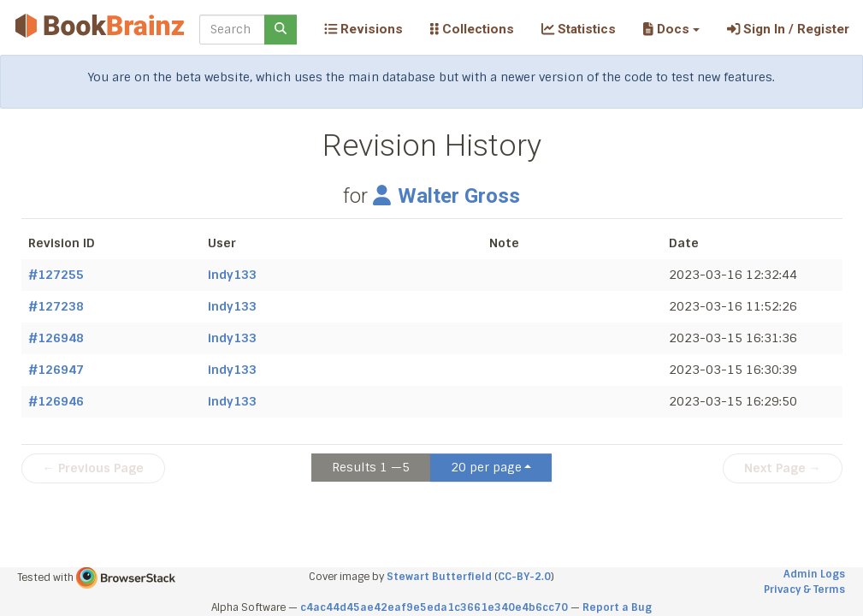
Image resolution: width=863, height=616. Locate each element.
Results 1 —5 (371, 467)
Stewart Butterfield (439, 577)
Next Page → (783, 468)
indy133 (232, 275)
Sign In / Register (788, 29)
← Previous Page (93, 468)
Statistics (579, 29)
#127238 (56, 306)
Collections (472, 29)
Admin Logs (814, 574)
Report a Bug (617, 607)
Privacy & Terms (804, 589)
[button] (671, 29)
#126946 (56, 401)
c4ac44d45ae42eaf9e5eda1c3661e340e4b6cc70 (434, 607)
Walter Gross (446, 196)
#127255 (56, 275)
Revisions (364, 29)
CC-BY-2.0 (524, 577)
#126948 (56, 338)
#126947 (56, 370)
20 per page (486, 467)
